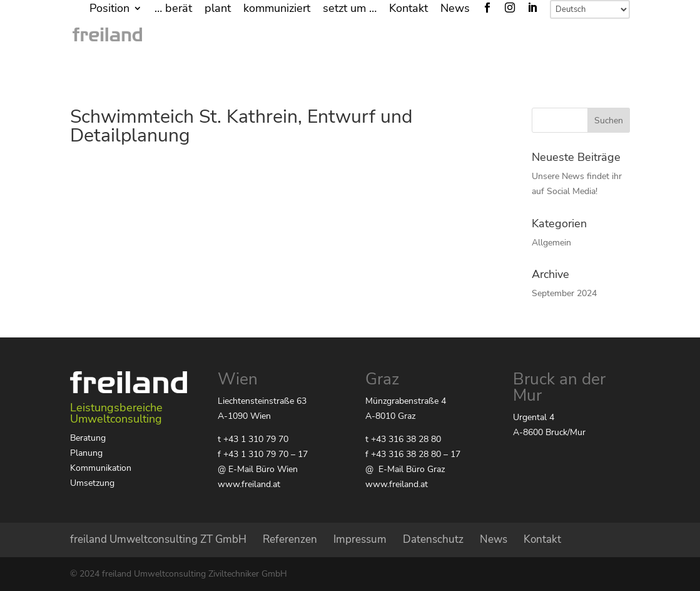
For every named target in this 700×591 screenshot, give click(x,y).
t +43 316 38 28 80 (403, 439)
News (455, 9)
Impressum (360, 539)
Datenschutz (433, 539)
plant (218, 9)
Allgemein (551, 243)
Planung (86, 453)
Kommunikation (101, 468)
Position (109, 9)
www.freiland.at (249, 484)
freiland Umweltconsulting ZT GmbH (158, 539)
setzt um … (350, 9)
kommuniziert (277, 9)
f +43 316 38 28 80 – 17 (413, 454)
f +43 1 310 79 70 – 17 (263, 454)
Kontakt (408, 9)
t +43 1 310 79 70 (253, 439)
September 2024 (564, 293)
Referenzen (290, 539)
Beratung (88, 438)
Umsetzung (92, 483)
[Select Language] (590, 9)
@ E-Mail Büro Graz (405, 469)
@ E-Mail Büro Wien (258, 469)
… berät (173, 9)
